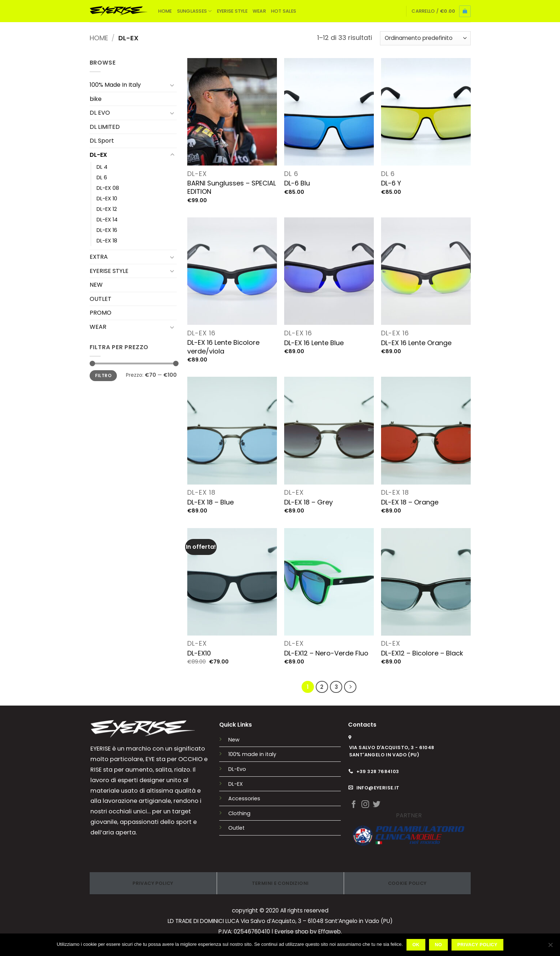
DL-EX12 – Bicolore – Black (422, 653)
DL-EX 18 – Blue (210, 502)
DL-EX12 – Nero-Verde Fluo (326, 653)
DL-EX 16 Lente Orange (416, 343)
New (234, 740)
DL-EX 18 (107, 241)
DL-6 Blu (297, 183)
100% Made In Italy (115, 85)
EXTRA (99, 257)
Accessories (244, 798)
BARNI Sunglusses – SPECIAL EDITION (232, 187)
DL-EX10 (199, 653)
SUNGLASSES (195, 11)
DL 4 (102, 167)
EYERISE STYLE (232, 11)
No (438, 945)
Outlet (236, 828)
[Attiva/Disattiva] (172, 85)
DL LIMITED (105, 127)
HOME (165, 11)
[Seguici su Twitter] (377, 805)
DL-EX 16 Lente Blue (314, 343)
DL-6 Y (391, 183)
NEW (96, 285)
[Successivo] (350, 687)
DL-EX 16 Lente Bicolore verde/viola (223, 347)
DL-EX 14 (107, 220)
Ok (416, 945)
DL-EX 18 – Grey (308, 502)
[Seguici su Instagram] (365, 805)
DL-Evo (237, 769)
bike (96, 99)
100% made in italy (252, 754)
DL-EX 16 (107, 230)
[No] (550, 947)
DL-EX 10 (107, 199)
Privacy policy (477, 945)
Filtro (103, 376)
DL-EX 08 (108, 188)
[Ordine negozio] (425, 38)
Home (99, 38)
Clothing (239, 813)
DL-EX (98, 155)
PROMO (101, 313)
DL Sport (102, 141)
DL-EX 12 (107, 209)
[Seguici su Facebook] (354, 805)
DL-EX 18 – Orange (410, 502)
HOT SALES (284, 11)
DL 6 (102, 177)
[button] (441, 11)
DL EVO (100, 113)
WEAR (259, 11)
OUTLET (101, 299)
